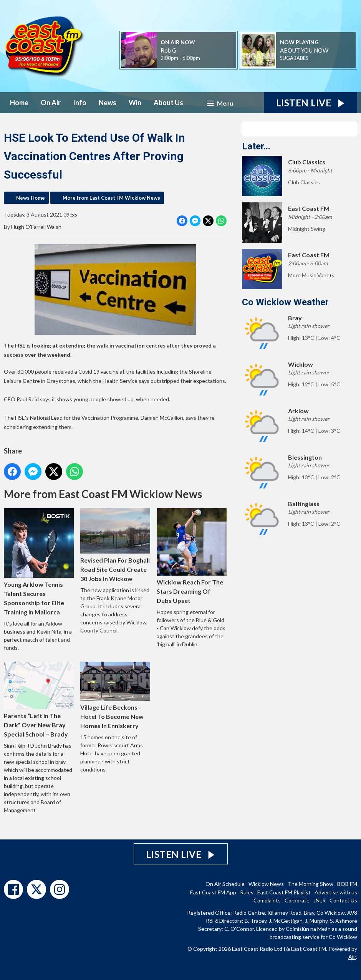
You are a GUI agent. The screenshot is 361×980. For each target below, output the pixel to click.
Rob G (168, 50)
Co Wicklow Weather (285, 302)
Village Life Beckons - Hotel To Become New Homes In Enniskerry (115, 695)
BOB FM (347, 884)
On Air (51, 103)
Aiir (352, 957)
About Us (168, 103)
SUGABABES (294, 58)
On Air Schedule (225, 884)
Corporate (297, 900)
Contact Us (343, 900)
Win (135, 103)
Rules (247, 892)
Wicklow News (266, 884)
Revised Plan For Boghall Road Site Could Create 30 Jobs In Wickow (115, 545)
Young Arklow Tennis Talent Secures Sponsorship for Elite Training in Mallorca (39, 562)
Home (19, 103)
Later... (256, 146)
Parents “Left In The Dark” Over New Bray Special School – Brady (39, 700)
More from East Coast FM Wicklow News (111, 198)
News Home (31, 198)
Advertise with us (336, 892)
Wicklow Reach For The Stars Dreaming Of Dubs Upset (192, 556)
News (108, 103)
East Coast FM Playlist (284, 892)
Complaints (267, 900)
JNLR (320, 900)
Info (80, 103)
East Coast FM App (213, 892)
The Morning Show (310, 884)
